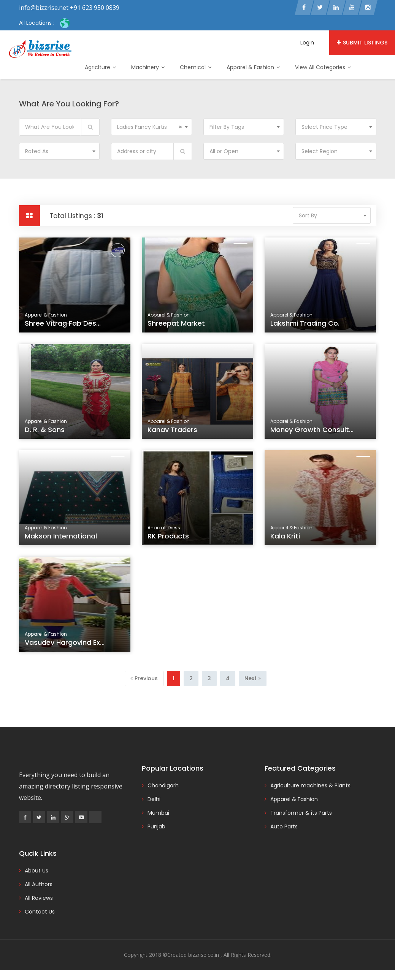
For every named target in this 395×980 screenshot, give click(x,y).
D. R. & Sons (47, 433)
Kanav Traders (174, 433)
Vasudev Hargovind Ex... (65, 646)
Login (307, 43)
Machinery (148, 67)
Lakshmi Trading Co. (305, 323)
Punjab (156, 826)
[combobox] (151, 127)
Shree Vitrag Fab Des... (63, 323)
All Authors (39, 884)
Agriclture (100, 67)
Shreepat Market (176, 323)
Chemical (196, 67)
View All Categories (323, 67)
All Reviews (39, 898)
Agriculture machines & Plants (310, 785)
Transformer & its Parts (301, 813)
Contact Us (40, 912)
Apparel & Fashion (253, 67)
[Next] (253, 678)
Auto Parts (284, 826)
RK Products (171, 540)
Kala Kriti (289, 540)
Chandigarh (163, 785)
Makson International (62, 540)
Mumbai (158, 813)
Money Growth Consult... (313, 433)
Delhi (154, 799)
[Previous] (144, 678)
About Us (36, 871)
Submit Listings (362, 43)
